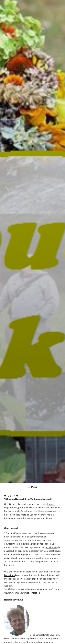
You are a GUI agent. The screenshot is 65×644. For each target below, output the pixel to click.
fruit (32, 508)
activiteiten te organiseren (17, 558)
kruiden (51, 504)
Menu (32, 487)
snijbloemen (10, 508)
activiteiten (51, 547)
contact (33, 593)
